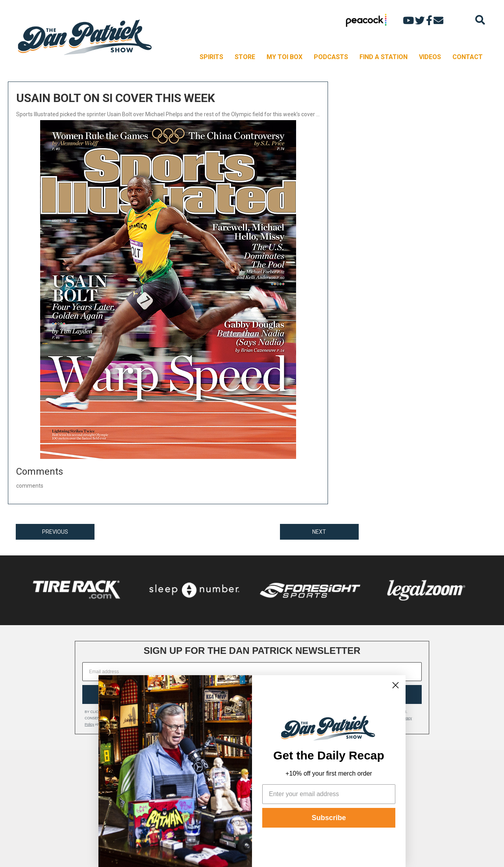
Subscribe (329, 818)
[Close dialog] (396, 685)
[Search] (480, 20)
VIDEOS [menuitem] (430, 57)
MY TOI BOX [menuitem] (284, 57)
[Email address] (252, 672)
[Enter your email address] (329, 794)
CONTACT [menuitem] (468, 57)
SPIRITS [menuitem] (211, 57)
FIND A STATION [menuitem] (384, 57)
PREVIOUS (55, 532)
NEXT (319, 532)
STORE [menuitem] (245, 57)
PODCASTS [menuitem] (331, 57)
